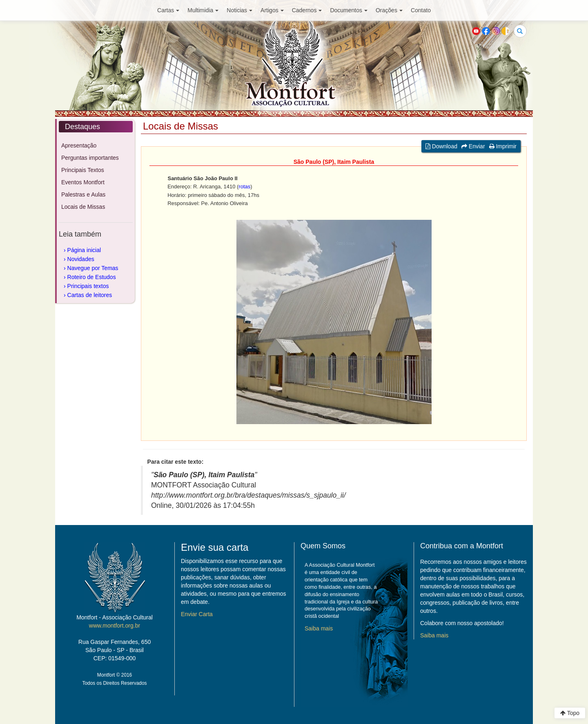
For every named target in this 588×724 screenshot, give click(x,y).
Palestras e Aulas (83, 194)
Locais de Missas (83, 207)
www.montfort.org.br (115, 626)
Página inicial (84, 250)
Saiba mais (319, 628)
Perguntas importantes (90, 158)
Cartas (168, 10)
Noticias (239, 10)
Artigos (272, 10)
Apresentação (79, 145)
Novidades (81, 259)
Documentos (349, 10)
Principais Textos (83, 170)
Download (441, 146)
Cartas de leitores (90, 295)
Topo (570, 713)
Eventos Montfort (83, 182)
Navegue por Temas (93, 268)
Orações (389, 10)
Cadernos (307, 10)
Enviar (473, 146)
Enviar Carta (197, 614)
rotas (244, 187)
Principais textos (88, 286)
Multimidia (203, 10)
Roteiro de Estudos (92, 277)
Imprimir (503, 146)
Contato (421, 10)
